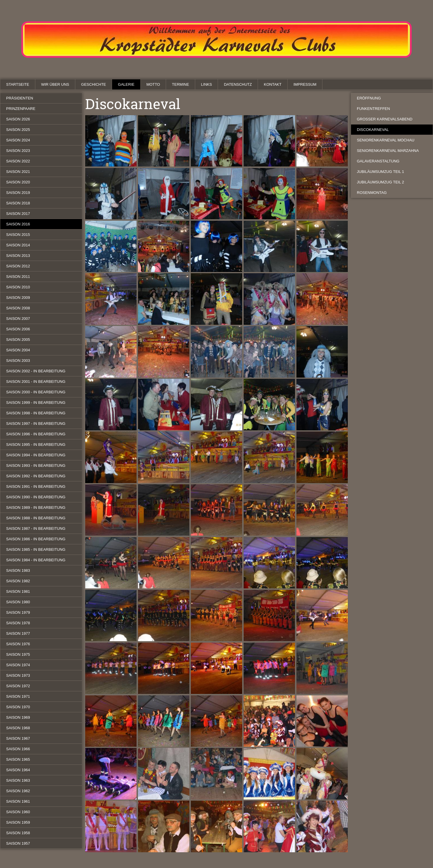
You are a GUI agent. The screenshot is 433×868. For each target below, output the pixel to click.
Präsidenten (20, 98)
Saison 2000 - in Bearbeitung (36, 392)
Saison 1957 (18, 843)
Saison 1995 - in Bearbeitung (36, 444)
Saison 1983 (18, 570)
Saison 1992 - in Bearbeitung (36, 476)
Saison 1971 (18, 696)
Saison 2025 (18, 130)
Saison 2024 (18, 140)
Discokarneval (373, 130)
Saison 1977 (18, 633)
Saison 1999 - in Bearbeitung (36, 403)
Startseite (18, 84)
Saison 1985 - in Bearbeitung (36, 549)
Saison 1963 (18, 780)
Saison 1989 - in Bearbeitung (36, 507)
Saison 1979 (18, 612)
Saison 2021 (18, 172)
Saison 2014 (18, 245)
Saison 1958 (18, 833)
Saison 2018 (18, 203)
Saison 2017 (18, 214)
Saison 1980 (18, 602)
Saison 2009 (18, 298)
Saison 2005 (18, 340)
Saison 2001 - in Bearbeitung (36, 382)
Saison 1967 (18, 738)
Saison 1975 (18, 654)
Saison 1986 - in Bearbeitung (36, 539)
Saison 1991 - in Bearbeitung (36, 486)
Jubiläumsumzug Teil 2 (380, 182)
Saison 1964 (18, 770)
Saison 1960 (18, 812)
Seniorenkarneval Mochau (386, 140)
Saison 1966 (18, 749)
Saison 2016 (18, 224)
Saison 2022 (18, 161)
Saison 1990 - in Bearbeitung (36, 497)
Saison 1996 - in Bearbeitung (36, 434)
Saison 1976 (18, 644)
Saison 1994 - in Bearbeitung (36, 455)
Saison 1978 (18, 623)
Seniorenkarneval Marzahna (388, 151)
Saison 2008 (18, 308)
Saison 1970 (18, 707)
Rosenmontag (372, 193)
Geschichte (94, 84)
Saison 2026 (18, 119)
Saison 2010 (18, 287)
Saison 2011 (18, 277)
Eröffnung (369, 98)
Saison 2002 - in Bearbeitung (36, 371)
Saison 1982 (18, 581)
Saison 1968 (18, 728)
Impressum (305, 84)
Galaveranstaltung (378, 161)
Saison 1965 (18, 759)
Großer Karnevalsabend (385, 119)
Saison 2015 (18, 235)
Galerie (126, 84)
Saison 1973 (18, 675)
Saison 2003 (18, 361)
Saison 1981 (18, 591)
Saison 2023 (18, 151)
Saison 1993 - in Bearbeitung (36, 465)
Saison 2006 (18, 329)
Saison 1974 (18, 665)
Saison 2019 (18, 193)
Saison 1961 (18, 801)
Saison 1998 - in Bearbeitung (36, 413)
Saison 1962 (18, 791)
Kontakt (273, 84)
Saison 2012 (18, 266)
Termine (180, 84)
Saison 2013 (18, 256)
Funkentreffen (373, 109)
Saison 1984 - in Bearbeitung (36, 560)
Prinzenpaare (21, 109)
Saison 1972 (18, 686)
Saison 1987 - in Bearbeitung (36, 528)
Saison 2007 (18, 319)
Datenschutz (238, 84)
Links (207, 84)
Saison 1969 (18, 717)
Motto (153, 84)
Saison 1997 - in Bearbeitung (36, 424)
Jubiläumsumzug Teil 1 (380, 172)
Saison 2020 (18, 182)
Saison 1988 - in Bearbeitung (36, 518)
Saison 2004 (18, 350)
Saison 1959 (18, 822)
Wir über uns (55, 84)
